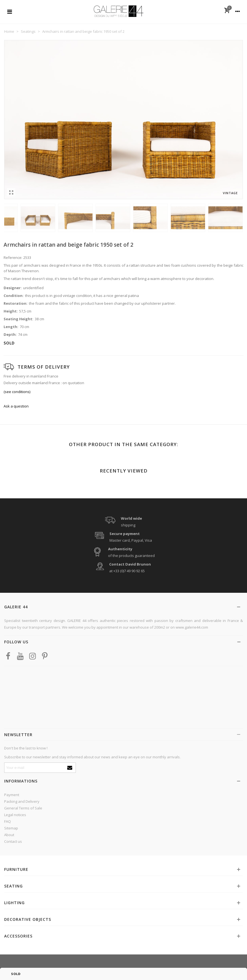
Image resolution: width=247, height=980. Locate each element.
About (9, 835)
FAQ (8, 821)
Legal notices (15, 815)
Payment (12, 795)
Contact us (13, 841)
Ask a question (16, 406)
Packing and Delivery (22, 801)
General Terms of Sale (23, 808)
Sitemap (11, 828)
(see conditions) (17, 392)
